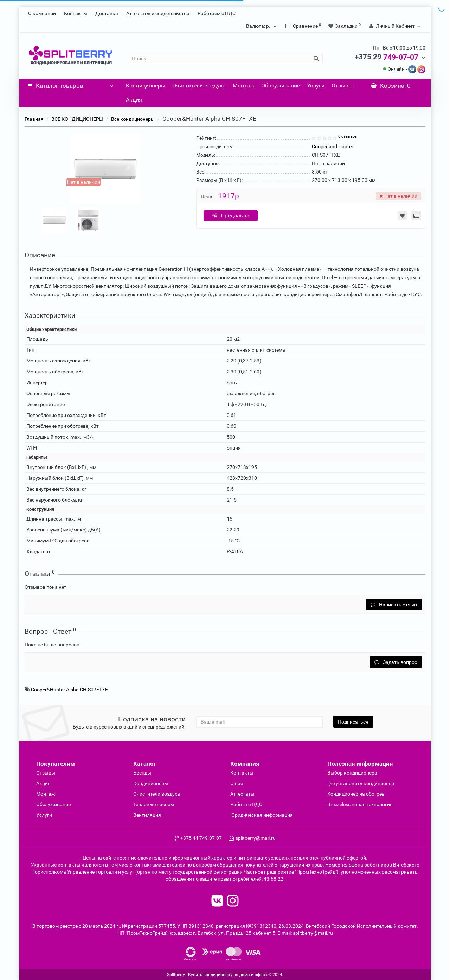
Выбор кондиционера (352, 773)
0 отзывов (348, 136)
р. (262, 26)
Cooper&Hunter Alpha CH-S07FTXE (69, 690)
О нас (237, 783)
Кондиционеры (146, 86)
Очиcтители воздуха (157, 794)
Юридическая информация (262, 815)
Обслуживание (281, 86)
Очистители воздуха (199, 86)
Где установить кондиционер (361, 783)
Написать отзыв (394, 605)
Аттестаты (242, 794)
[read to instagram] (233, 901)
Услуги (316, 86)
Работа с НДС (246, 804)
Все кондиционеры (133, 119)
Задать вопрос (396, 662)
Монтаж (243, 86)
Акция (134, 100)
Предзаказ (231, 215)
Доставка (107, 13)
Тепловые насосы (154, 804)
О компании (42, 13)
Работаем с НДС (217, 13)
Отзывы (342, 86)
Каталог (71, 84)
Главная (34, 119)
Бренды (142, 773)
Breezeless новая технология (360, 804)
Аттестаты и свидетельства (158, 13)
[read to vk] (217, 901)
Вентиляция (147, 815)
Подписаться (353, 722)
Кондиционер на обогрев (356, 794)
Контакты (76, 13)
